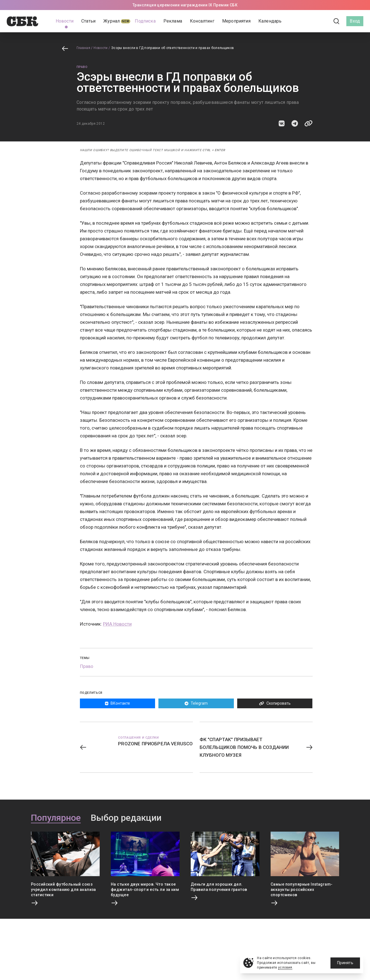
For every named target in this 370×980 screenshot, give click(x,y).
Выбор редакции (126, 818)
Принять (345, 963)
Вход (355, 21)
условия (285, 967)
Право (82, 67)
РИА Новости (117, 624)
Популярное (56, 818)
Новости (101, 48)
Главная (84, 48)
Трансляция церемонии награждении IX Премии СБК (185, 5)
